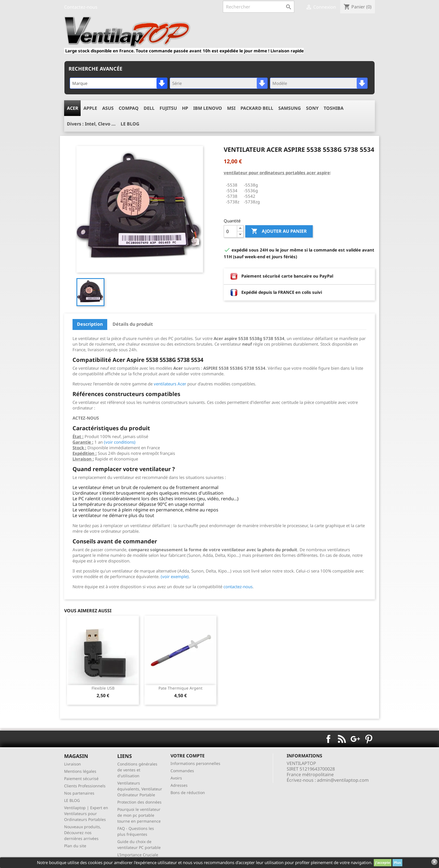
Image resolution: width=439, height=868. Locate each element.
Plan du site (75, 846)
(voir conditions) (120, 442)
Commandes (182, 771)
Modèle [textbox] (280, 83)
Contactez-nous (81, 7)
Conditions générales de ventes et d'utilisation (137, 770)
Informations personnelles (195, 763)
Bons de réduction (188, 793)
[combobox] (119, 83)
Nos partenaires (79, 793)
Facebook (328, 739)
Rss (342, 739)
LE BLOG (72, 800)
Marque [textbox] (80, 83)
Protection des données (139, 802)
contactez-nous (238, 587)
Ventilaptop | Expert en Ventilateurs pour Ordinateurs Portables (86, 814)
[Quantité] (230, 231)
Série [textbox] (177, 83)
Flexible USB (103, 688)
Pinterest (369, 739)
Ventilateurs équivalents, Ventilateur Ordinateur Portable (140, 789)
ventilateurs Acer (170, 384)
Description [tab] (90, 324)
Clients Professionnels (85, 786)
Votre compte (188, 756)
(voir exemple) (175, 576)
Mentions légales (80, 771)
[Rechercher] (259, 7)
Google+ (355, 739)
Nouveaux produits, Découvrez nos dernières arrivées (83, 833)
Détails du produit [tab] (133, 324)
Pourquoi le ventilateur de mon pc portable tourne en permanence (139, 815)
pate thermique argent (180, 688)
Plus (397, 863)
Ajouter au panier (279, 231)
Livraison (73, 764)
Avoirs (176, 778)
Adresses (179, 785)
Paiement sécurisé (81, 779)
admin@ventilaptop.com (343, 780)
